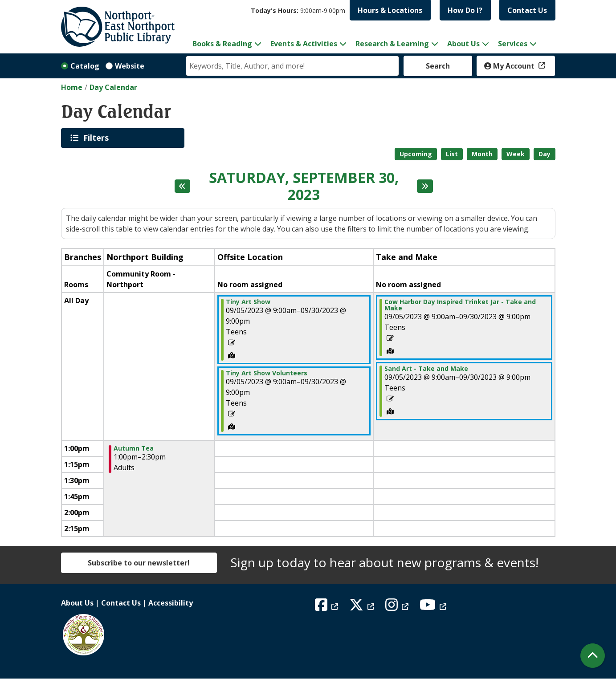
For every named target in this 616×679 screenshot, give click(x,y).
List (452, 154)
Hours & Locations (390, 10)
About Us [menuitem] (463, 44)
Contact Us (527, 10)
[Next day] (425, 186)
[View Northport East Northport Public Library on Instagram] (398, 607)
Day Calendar (113, 87)
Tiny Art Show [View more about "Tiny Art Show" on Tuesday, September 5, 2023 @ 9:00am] (248, 302)
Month (482, 154)
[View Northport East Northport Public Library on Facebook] (328, 607)
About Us (77, 603)
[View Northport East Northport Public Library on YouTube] (434, 607)
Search (438, 66)
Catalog (85, 66)
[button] (298, 10)
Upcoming (416, 154)
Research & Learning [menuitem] (392, 44)
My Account (510, 66)
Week (516, 154)
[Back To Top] (593, 656)
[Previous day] (183, 186)
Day (545, 154)
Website (130, 66)
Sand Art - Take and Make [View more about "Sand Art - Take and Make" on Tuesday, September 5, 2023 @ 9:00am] (426, 369)
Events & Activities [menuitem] (304, 44)
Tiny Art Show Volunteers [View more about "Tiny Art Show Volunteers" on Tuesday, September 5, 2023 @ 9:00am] (267, 373)
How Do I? (465, 10)
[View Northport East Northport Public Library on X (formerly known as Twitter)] (363, 607)
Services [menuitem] (513, 44)
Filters (98, 138)
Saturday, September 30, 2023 (304, 186)
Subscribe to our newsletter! (139, 563)
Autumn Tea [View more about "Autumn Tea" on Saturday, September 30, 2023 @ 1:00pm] (134, 448)
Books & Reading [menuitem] (222, 44)
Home (72, 87)
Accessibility (171, 603)
